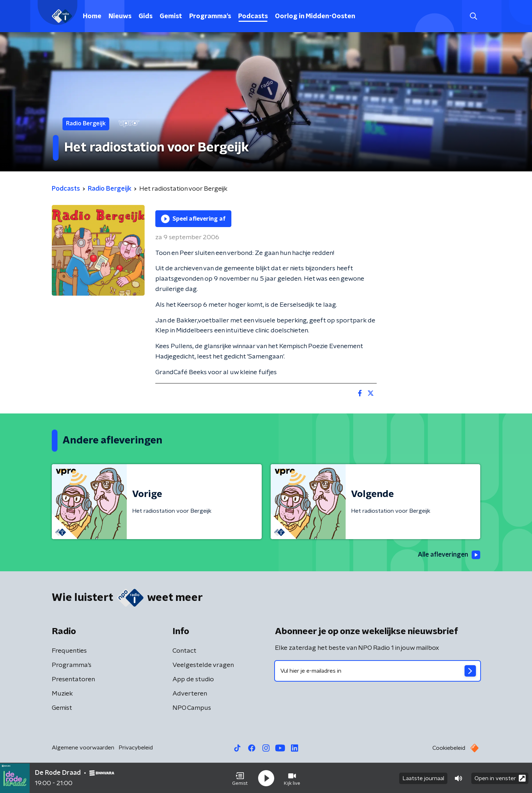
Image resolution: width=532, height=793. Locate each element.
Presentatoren (73, 679)
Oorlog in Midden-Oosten (315, 16)
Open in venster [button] (500, 778)
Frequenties (69, 651)
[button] (240, 778)
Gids (145, 16)
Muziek (62, 694)
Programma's (210, 16)
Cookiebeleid (449, 748)
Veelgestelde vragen (203, 665)
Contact (184, 651)
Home (92, 16)
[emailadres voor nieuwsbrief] (378, 671)
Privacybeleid (136, 748)
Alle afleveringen (448, 555)
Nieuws (120, 16)
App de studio (193, 679)
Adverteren (190, 694)
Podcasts (253, 16)
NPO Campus (192, 708)
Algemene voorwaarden (83, 748)
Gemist (171, 16)
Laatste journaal (423, 778)
